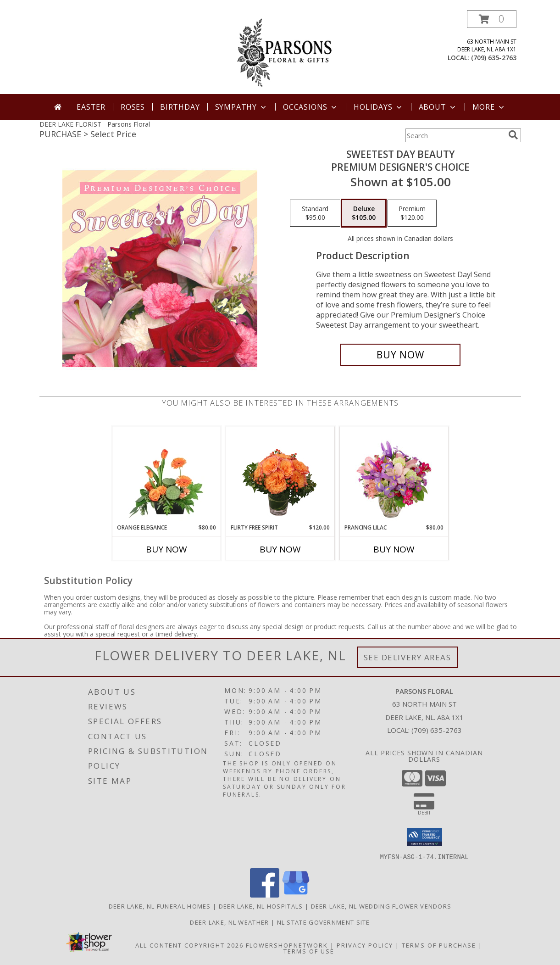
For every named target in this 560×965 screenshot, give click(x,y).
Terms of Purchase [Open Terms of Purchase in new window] (439, 945)
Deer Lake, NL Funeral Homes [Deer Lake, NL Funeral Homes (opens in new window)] (160, 906)
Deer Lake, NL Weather (229, 922)
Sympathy (241, 107)
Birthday (180, 107)
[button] (492, 19)
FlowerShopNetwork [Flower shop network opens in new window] (287, 945)
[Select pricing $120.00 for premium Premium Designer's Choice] (412, 213)
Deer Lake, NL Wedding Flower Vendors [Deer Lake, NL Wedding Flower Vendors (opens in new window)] (381, 906)
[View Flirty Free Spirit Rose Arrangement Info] (280, 475)
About (438, 107)
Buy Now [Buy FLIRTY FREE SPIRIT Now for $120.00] (280, 549)
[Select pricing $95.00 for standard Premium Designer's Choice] (315, 213)
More (489, 107)
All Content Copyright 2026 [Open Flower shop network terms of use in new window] (189, 945)
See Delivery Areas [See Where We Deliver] (408, 657)
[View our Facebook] (265, 895)
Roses (133, 107)
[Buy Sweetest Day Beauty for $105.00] (401, 355)
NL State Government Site (324, 922)
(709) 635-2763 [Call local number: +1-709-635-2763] (494, 58)
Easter (91, 107)
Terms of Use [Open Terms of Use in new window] (309, 951)
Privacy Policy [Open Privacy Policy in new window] (365, 945)
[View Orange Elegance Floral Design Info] (166, 475)
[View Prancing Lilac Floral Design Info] (394, 475)
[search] (513, 135)
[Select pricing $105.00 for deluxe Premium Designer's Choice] (364, 213)
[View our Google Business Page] (296, 895)
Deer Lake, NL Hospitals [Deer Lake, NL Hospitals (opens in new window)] (261, 906)
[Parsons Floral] (281, 52)
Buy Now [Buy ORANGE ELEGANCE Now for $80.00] (166, 549)
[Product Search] (455, 135)
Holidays (378, 107)
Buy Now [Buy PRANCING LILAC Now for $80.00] (394, 549)
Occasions (311, 107)
